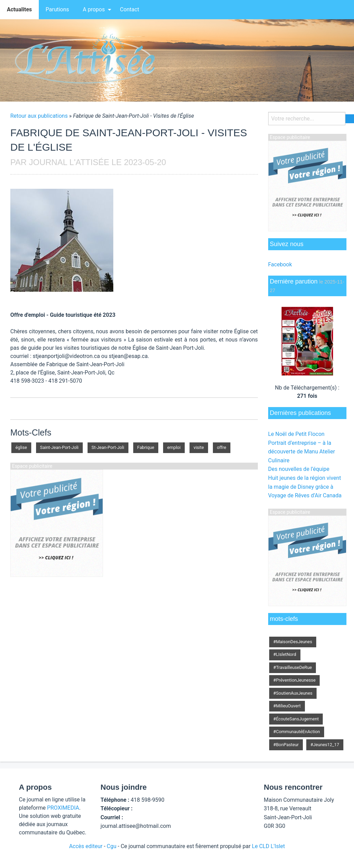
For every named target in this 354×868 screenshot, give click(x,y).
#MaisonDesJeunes (293, 642)
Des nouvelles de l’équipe (299, 469)
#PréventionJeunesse (294, 680)
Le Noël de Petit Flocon (296, 434)
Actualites (19, 9)
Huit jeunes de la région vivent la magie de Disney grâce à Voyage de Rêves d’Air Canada (305, 487)
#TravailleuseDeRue (293, 667)
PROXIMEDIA (63, 808)
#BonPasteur (286, 745)
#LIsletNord (285, 654)
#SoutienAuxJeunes (293, 693)
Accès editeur (86, 846)
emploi (174, 447)
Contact (129, 9)
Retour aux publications (39, 116)
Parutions (57, 9)
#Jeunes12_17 (325, 745)
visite (199, 447)
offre (222, 447)
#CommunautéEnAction (297, 732)
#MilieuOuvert (287, 706)
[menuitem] (19, 10)
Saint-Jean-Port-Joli (59, 447)
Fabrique (146, 447)
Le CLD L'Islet (269, 846)
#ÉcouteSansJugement (296, 719)
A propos (94, 9)
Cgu (112, 846)
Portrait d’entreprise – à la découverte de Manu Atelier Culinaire (302, 452)
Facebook (280, 264)
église (21, 447)
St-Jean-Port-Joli (108, 447)
